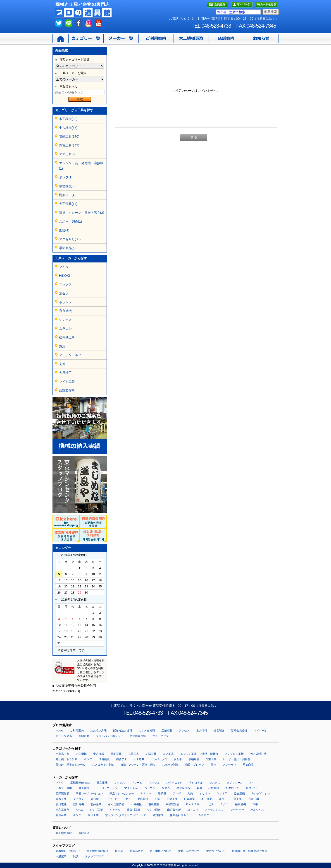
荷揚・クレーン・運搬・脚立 (138, 765)
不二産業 (207, 799)
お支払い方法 (98, 731)
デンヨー (113, 799)
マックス (65, 284)
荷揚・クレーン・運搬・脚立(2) (82, 213)
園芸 (213, 765)
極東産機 (241, 804)
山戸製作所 (174, 810)
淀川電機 (79, 804)
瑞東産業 (154, 804)
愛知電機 (158, 815)
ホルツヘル (257, 810)
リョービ (137, 783)
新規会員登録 (239, 731)
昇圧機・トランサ (67, 759)
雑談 (76, 856)
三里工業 (236, 799)
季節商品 (248, 765)
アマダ (177, 793)
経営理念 (219, 731)
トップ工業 (96, 810)
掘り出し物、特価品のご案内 (250, 851)
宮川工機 (254, 799)
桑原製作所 (183, 788)
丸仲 (62, 364)
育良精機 (65, 311)
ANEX (79, 810)
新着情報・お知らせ (68, 851)
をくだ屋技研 (116, 804)
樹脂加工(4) (67, 195)
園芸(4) (64, 230)
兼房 (62, 346)
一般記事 (61, 856)
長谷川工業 (134, 810)
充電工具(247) (69, 145)
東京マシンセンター (122, 793)
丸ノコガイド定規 (103, 765)
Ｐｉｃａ (146, 793)
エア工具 (168, 754)
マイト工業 (67, 382)
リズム (166, 788)
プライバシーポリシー (110, 736)
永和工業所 (62, 810)
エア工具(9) (67, 154)
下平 (255, 804)
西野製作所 (67, 390)
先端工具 (151, 754)
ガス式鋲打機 (258, 754)
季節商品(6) (67, 248)
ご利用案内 (77, 731)
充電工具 (133, 754)
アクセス (184, 731)
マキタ (64, 267)
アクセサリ (229, 765)
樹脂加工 (121, 759)
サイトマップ (161, 736)
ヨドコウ (193, 810)
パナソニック (174, 783)
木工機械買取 (64, 833)
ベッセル (115, 810)
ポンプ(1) (66, 177)
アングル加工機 (234, 754)
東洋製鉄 (143, 799)
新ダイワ (251, 788)
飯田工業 (93, 815)
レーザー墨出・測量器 (237, 759)
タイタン (79, 799)
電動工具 (116, 754)
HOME (60, 731)
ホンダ (77, 815)
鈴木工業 (61, 799)
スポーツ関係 (170, 765)
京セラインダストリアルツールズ (126, 815)
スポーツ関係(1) (71, 221)
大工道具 (139, 759)
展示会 (119, 851)
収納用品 (194, 759)
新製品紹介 (136, 851)
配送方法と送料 (123, 731)
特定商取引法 (138, 736)
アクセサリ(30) (70, 239)
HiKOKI (64, 276)
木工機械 (81, 754)
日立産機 (102, 783)
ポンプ (88, 759)
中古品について (216, 851)
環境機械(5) (67, 186)
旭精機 (162, 793)
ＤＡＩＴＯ (193, 804)
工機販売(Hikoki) (80, 783)
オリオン (205, 793)
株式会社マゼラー (181, 815)
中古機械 (99, 754)
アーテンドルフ (70, 355)
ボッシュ (65, 302)
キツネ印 (222, 793)
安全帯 (178, 759)
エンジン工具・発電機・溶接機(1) (81, 166)
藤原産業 (61, 815)
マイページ (261, 731)
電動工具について (189, 851)
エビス (210, 804)
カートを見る (64, 736)
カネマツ (204, 815)
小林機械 (136, 804)
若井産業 (96, 804)
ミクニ (224, 804)
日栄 (157, 799)
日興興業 (189, 799)
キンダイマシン (261, 793)
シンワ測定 (154, 810)
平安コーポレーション (89, 793)
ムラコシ (65, 329)
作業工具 (211, 759)
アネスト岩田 (64, 788)
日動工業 (172, 799)
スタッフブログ (95, 856)
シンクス (65, 320)
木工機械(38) (68, 119)
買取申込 (84, 833)
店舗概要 (167, 731)
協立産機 (239, 793)
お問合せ (84, 736)
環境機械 (104, 759)
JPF (252, 783)
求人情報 (202, 731)
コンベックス (159, 759)
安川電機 (61, 804)
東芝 (128, 799)
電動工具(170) (69, 137)
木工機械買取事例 (98, 851)
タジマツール (235, 783)
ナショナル (196, 783)
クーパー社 (237, 810)
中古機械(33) (68, 128)
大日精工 (65, 373)
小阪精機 (214, 788)
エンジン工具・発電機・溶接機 (199, 754)
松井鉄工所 (67, 337)
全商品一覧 (62, 754)
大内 (190, 793)
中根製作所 (172, 804)
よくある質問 (147, 731)
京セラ (64, 293)
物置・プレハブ (195, 765)
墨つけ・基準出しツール (71, 765)
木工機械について (161, 851)
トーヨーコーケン (107, 788)
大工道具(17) (68, 204)
